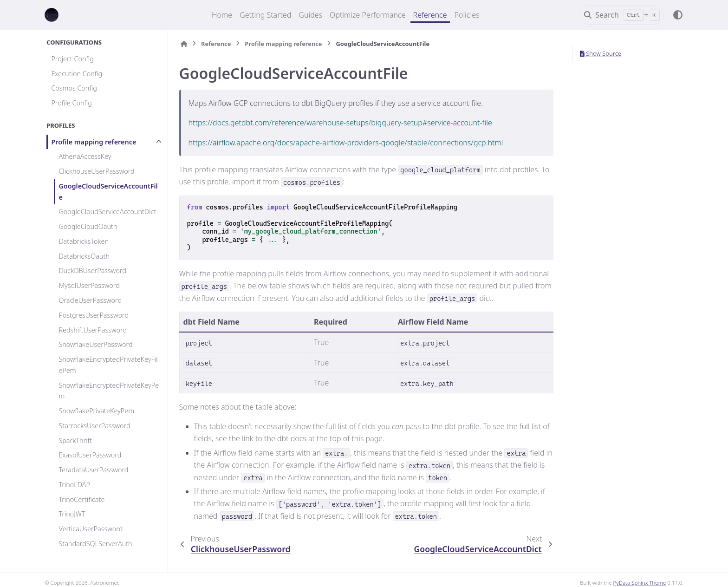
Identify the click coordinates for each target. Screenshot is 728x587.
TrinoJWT (72, 514)
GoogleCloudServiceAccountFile (108, 192)
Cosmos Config (74, 88)
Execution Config (77, 74)
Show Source (601, 53)
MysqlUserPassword (89, 285)
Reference (430, 15)
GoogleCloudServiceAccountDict (107, 212)
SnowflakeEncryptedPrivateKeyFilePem (108, 365)
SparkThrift (75, 440)
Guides (310, 15)
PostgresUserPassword (94, 315)
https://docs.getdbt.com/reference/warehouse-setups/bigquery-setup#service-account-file (340, 123)
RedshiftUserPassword (93, 330)
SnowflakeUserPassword (95, 344)
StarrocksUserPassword (94, 426)
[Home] (184, 44)
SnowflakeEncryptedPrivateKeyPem (109, 391)
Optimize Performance (368, 15)
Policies (467, 15)
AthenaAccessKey (85, 156)
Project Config (72, 59)
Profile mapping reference (94, 142)
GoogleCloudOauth (88, 226)
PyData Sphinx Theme (640, 583)
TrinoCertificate (81, 499)
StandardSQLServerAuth (95, 544)
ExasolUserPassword (90, 455)
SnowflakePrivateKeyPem (96, 411)
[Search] (622, 15)
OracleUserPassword (90, 300)
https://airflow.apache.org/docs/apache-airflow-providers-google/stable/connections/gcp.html (346, 143)
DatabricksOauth (84, 256)
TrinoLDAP (74, 485)
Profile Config (71, 103)
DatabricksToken (84, 241)
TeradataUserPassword (93, 470)
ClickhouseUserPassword (96, 171)
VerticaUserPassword (91, 529)
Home (222, 15)
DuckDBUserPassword (92, 271)
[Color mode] (678, 15)
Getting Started (265, 15)
